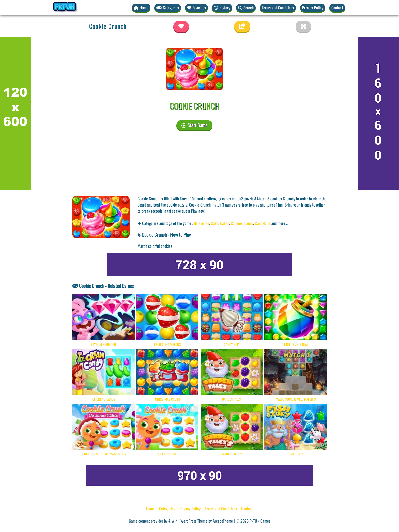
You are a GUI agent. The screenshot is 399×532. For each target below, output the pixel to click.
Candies (237, 223)
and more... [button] (279, 223)
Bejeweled (202, 223)
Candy (249, 223)
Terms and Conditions (278, 8)
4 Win (173, 521)
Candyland (263, 223)
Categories (167, 509)
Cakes (225, 223)
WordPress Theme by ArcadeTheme (207, 521)
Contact (337, 8)
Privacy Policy (313, 8)
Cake (215, 223)
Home (150, 509)
